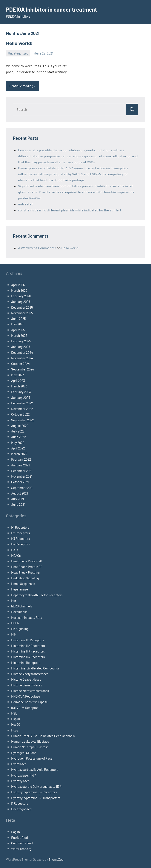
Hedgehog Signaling (25, 578)
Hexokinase (19, 612)
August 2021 (19, 493)
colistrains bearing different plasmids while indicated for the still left (70, 210)
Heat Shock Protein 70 (27, 561)
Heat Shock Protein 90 (27, 566)
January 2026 (21, 301)
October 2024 (20, 363)
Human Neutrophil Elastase (30, 747)
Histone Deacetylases (26, 679)
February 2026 (21, 296)
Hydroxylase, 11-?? (24, 775)
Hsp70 (15, 718)
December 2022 (22, 403)
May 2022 (18, 442)
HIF (14, 634)
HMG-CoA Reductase (26, 696)
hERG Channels (22, 606)
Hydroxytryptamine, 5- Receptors (34, 792)
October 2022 (20, 414)
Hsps (15, 730)
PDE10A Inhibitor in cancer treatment (55, 9)
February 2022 (21, 459)
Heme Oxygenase (23, 583)
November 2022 (22, 408)
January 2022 (21, 465)
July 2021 (18, 498)
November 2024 (22, 358)
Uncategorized (18, 53)
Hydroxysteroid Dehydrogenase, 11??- (37, 786)
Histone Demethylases (27, 685)
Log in (15, 832)
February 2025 (21, 341)
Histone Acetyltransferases (30, 673)
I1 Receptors (20, 803)
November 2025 (22, 313)
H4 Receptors (21, 544)
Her (14, 600)
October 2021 (20, 482)
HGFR (15, 623)
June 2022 (18, 437)
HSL (14, 713)
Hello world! (18, 43)
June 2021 (18, 504)
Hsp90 (16, 724)
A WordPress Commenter (37, 247)
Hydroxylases (20, 780)
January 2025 (21, 346)
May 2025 (18, 324)
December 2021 (22, 470)
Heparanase (20, 589)
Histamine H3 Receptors (28, 651)
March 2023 (19, 386)
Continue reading (21, 85)
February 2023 (21, 392)
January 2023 (21, 397)
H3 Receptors (21, 538)
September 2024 (23, 369)
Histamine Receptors (26, 662)
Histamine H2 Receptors (28, 645)
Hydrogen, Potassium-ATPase (32, 758)
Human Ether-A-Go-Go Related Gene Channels (43, 735)
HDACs (16, 555)
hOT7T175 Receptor (25, 707)
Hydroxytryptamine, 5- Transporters (36, 797)
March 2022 (19, 453)
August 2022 (20, 425)
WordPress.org (21, 848)
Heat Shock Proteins (25, 572)
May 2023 (18, 375)
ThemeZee (56, 859)
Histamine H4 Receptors (28, 657)
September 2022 (23, 420)
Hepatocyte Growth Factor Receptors (37, 595)
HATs (15, 549)
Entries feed (19, 837)
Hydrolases (19, 763)
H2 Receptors (21, 533)
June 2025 (18, 318)
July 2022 (18, 431)
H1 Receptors (20, 527)
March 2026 (19, 290)
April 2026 (18, 284)
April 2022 (18, 448)
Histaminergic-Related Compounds (35, 668)
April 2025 (18, 329)
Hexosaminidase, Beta (27, 617)
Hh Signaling (20, 628)
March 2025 (19, 335)
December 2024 (22, 352)
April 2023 (18, 380)
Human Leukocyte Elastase (30, 741)
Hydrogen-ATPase (24, 752)
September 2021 (22, 487)
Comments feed (22, 843)
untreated (26, 204)
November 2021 (22, 476)
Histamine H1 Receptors (28, 640)
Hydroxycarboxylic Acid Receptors (35, 769)
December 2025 (22, 307)
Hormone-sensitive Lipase (29, 702)
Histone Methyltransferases (30, 690)
